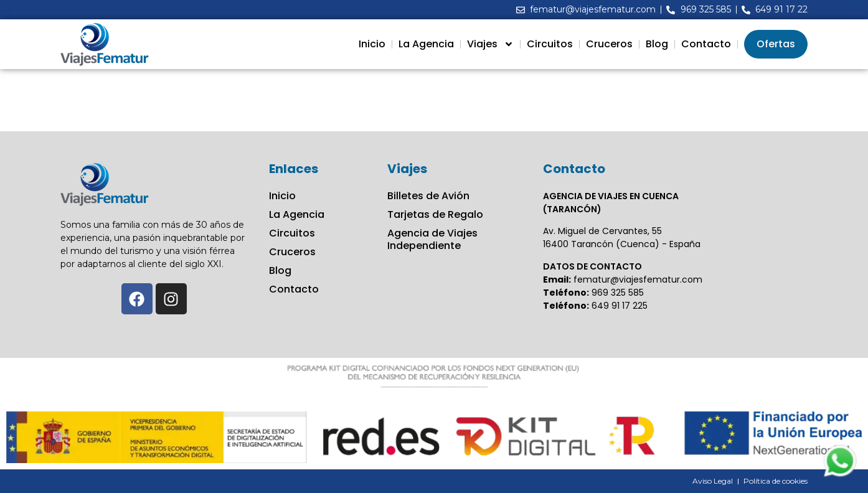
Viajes (490, 44)
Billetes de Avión (428, 196)
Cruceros (609, 44)
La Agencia (426, 44)
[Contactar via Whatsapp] (840, 476)
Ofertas (776, 44)
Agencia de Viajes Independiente (432, 240)
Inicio (372, 44)
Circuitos (550, 44)
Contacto (706, 44)
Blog (657, 44)
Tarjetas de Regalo (435, 215)
